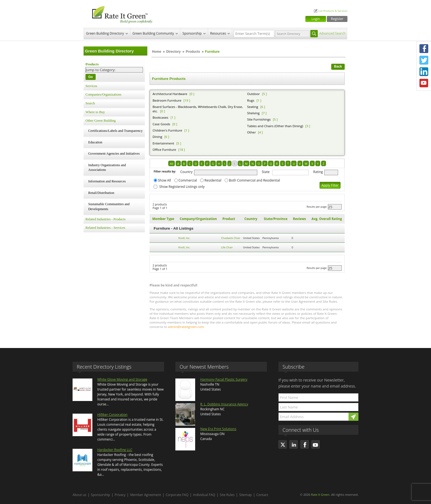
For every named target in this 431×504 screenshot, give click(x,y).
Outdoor (253, 94)
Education (95, 142)
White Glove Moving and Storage (122, 379)
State (266, 172)
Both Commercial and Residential (255, 180)
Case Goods (161, 124)
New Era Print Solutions (218, 429)
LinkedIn (424, 72)
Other (252, 132)
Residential (213, 180)
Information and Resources (107, 181)
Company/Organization (198, 219)
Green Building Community (153, 33)
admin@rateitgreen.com (186, 327)
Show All (165, 180)
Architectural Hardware (170, 94)
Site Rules (227, 495)
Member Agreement (146, 495)
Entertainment (163, 143)
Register (337, 19)
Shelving (253, 113)
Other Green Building (101, 121)
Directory (174, 52)
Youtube (424, 83)
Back (338, 66)
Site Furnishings (259, 119)
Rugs (251, 100)
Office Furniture (164, 150)
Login (316, 19)
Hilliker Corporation (112, 415)
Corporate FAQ (177, 495)
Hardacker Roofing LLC (115, 450)
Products (193, 52)
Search (90, 103)
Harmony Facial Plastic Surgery (224, 379)
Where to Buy (95, 112)
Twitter (424, 60)
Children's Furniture (167, 130)
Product (229, 219)
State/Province (276, 219)
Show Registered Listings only (182, 187)
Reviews (299, 219)
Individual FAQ (204, 495)
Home (157, 52)
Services (91, 86)
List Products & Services (333, 11)
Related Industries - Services (105, 228)
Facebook (424, 49)
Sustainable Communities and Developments (109, 207)
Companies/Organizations (103, 94)
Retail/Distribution (101, 193)
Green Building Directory (105, 33)
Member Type (163, 219)
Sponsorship (192, 33)
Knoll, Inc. (184, 238)
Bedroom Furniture (167, 100)
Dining (157, 137)
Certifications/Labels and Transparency (115, 131)
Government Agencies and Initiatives (114, 154)
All (172, 164)
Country (187, 172)
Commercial (188, 180)
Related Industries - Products (106, 219)
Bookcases (160, 117)
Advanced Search (332, 33)
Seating (253, 107)
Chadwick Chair (231, 238)
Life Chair (227, 247)
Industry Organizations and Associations (107, 168)
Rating (318, 172)
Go (91, 77)
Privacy (120, 495)
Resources (218, 33)
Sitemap (245, 495)
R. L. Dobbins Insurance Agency (224, 404)
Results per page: (317, 207)
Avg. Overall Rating (327, 219)
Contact (262, 495)
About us (79, 495)
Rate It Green (320, 495)
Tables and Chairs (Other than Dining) (275, 126)
